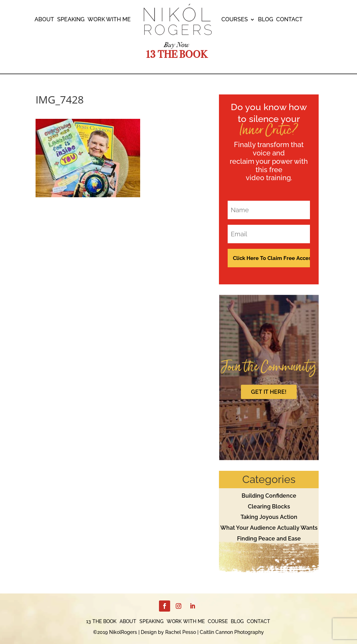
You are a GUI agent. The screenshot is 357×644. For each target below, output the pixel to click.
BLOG (265, 20)
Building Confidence (269, 496)
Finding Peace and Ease (269, 539)
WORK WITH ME (109, 20)
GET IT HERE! (269, 392)
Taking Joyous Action (269, 517)
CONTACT (289, 20)
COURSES (235, 20)
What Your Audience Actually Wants (269, 528)
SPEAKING (71, 20)
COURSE (218, 622)
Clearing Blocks (269, 507)
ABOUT (44, 20)
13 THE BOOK (101, 622)
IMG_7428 (60, 99)
